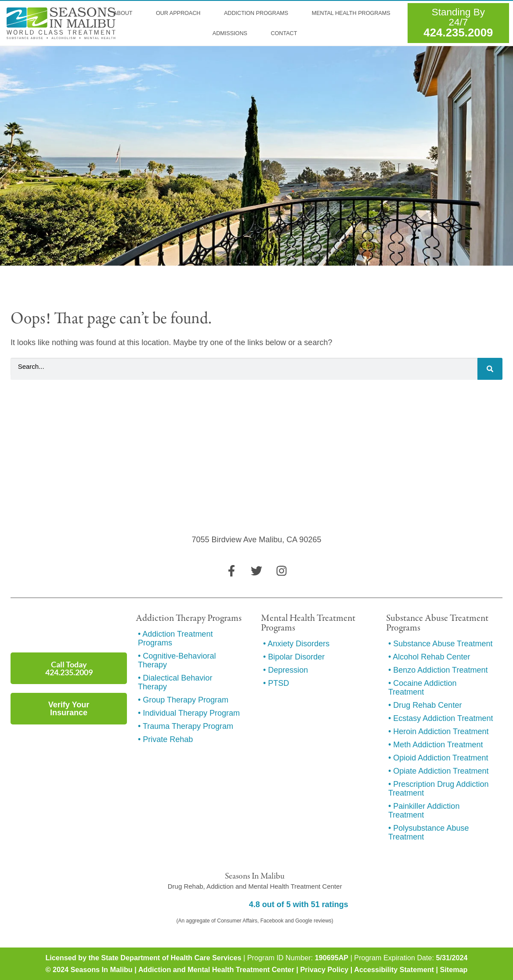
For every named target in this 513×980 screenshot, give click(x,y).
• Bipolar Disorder (294, 657)
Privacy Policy (324, 969)
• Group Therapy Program (183, 700)
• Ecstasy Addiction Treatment (441, 718)
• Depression (285, 670)
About (126, 13)
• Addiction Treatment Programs (175, 638)
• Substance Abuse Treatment (440, 644)
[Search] (490, 369)
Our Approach (181, 13)
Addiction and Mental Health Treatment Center (216, 969)
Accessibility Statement (394, 969)
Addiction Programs (259, 13)
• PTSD (276, 683)
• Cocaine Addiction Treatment (422, 688)
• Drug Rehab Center (425, 705)
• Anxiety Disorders (296, 644)
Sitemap (453, 969)
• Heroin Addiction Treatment (438, 731)
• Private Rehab (165, 739)
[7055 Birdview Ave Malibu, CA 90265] (256, 492)
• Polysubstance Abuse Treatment (428, 832)
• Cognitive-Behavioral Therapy (177, 660)
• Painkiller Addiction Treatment (424, 811)
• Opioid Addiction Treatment (438, 758)
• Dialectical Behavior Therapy (175, 682)
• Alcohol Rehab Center (429, 657)
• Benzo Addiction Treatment (438, 670)
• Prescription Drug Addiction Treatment (438, 789)
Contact (284, 33)
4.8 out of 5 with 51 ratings (299, 904)
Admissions (233, 33)
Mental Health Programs (354, 13)
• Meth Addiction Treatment (435, 745)
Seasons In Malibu (101, 969)
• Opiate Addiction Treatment (438, 771)
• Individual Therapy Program (189, 713)
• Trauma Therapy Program (186, 726)
